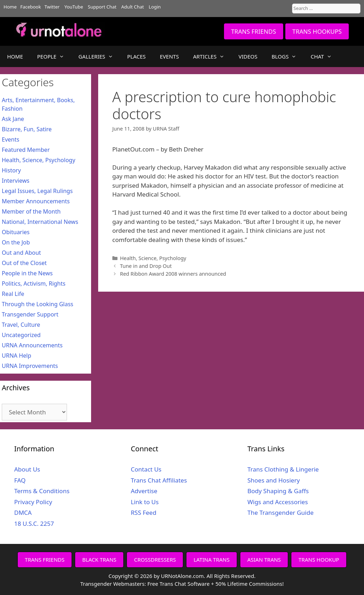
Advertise (144, 491)
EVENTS (169, 56)
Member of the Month (31, 211)
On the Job (16, 242)
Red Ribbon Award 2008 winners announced (173, 274)
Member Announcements (36, 201)
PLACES (136, 56)
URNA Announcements (32, 345)
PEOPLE (54, 56)
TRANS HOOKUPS (317, 31)
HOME (15, 56)
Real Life (13, 294)
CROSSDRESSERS (155, 560)
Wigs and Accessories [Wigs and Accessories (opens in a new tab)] (278, 502)
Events (10, 139)
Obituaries (16, 232)
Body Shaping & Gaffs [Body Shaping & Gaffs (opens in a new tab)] (278, 491)
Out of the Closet (24, 263)
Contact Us (146, 469)
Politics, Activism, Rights (34, 283)
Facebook (30, 7)
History (11, 170)
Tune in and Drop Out (146, 266)
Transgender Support (30, 314)
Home (10, 7)
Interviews (16, 181)
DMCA (23, 513)
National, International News (40, 222)
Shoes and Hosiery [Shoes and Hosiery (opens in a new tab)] (274, 480)
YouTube (74, 7)
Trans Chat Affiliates (159, 480)
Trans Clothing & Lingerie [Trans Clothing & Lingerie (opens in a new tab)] (283, 469)
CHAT (324, 56)
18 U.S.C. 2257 (34, 524)
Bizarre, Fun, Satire (27, 129)
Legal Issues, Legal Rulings (37, 191)
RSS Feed (144, 513)
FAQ (20, 480)
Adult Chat (133, 7)
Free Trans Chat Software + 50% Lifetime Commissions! (216, 584)
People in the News (27, 273)
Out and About (21, 253)
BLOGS (287, 56)
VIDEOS (248, 56)
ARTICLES (212, 56)
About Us (27, 469)
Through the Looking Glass (38, 304)
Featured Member (26, 150)
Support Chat (102, 7)
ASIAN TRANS (264, 560)
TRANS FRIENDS (254, 31)
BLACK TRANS (99, 560)
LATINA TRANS (212, 560)
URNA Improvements (30, 366)
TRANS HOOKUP (319, 560)
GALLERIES (99, 56)
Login (155, 7)
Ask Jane (13, 119)
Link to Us (145, 502)
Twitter (52, 7)
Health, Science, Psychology (153, 258)
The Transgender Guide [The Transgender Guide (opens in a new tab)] (281, 513)
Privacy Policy (33, 502)
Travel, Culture (21, 325)
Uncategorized (21, 335)
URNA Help (16, 356)
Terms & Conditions (42, 491)
